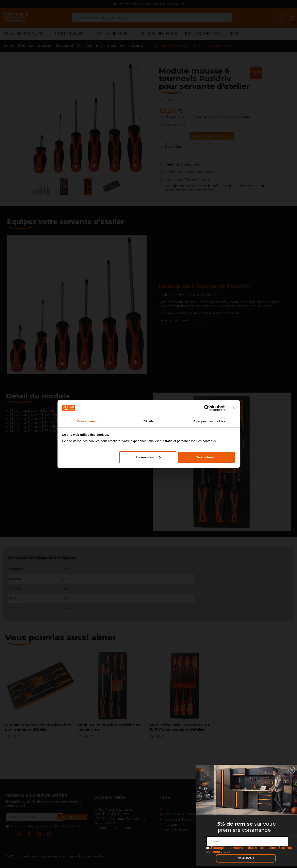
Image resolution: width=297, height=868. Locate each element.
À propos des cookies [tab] (209, 421)
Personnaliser (148, 457)
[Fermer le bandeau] (234, 408)
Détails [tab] (149, 421)
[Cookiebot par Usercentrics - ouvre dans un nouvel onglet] (207, 408)
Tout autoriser (207, 457)
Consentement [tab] (88, 421)
